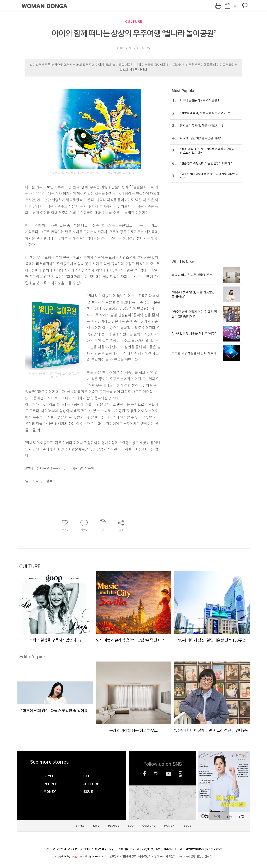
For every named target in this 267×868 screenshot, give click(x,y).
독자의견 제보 (86, 849)
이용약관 (180, 849)
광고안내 (61, 849)
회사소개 (135, 849)
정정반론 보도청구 (104, 849)
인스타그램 (156, 774)
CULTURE (134, 21)
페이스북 (145, 774)
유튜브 (168, 774)
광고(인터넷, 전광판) (152, 849)
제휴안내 (169, 849)
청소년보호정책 (214, 849)
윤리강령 (72, 849)
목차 (217, 816)
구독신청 (50, 849)
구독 (229, 816)
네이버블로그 (180, 774)
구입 (241, 816)
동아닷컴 (123, 849)
